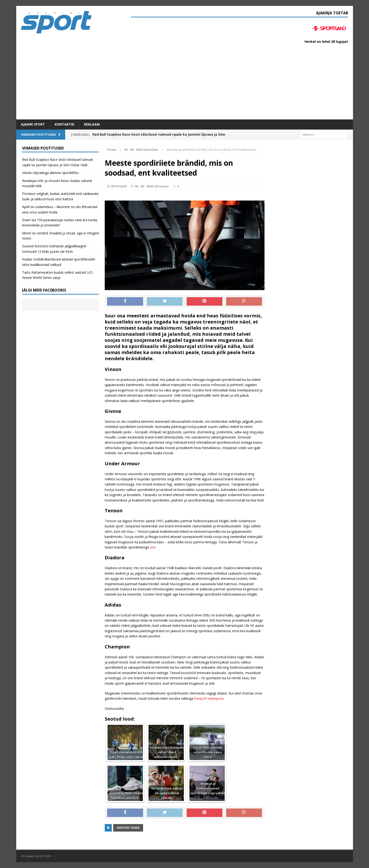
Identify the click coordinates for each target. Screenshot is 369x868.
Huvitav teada (128, 828)
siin (153, 547)
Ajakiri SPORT (33, 124)
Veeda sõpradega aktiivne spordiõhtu (50, 173)
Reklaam (92, 124)
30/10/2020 (119, 186)
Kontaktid (64, 124)
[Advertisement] (184, 84)
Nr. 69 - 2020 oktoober (152, 186)
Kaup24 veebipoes (209, 698)
